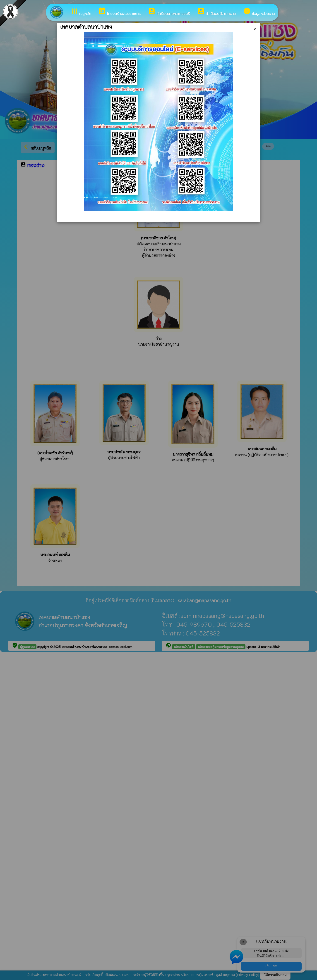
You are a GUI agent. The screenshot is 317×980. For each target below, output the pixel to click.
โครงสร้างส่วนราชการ (119, 12)
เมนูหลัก (81, 12)
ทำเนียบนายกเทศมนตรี (169, 12)
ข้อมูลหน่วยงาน (259, 12)
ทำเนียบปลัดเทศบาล (217, 12)
